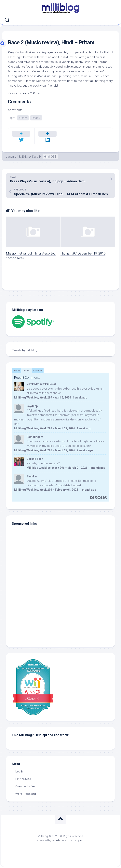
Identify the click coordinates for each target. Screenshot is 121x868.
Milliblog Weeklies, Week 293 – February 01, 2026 (46, 490)
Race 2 (36, 118)
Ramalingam (35, 437)
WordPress (59, 841)
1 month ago (97, 468)
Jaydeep (32, 406)
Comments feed (26, 787)
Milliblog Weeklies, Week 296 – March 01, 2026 (57, 468)
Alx (82, 841)
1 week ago (80, 398)
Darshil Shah (35, 459)
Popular (38, 371)
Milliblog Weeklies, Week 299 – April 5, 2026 (43, 398)
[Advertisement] (36, 615)
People (17, 371)
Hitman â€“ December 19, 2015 (83, 254)
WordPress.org (26, 794)
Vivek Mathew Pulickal (41, 384)
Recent (27, 371)
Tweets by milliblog (25, 350)
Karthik (37, 157)
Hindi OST (50, 157)
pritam (23, 118)
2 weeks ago (85, 451)
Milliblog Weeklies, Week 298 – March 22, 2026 (45, 429)
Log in (19, 772)
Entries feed (23, 779)
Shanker (32, 477)
